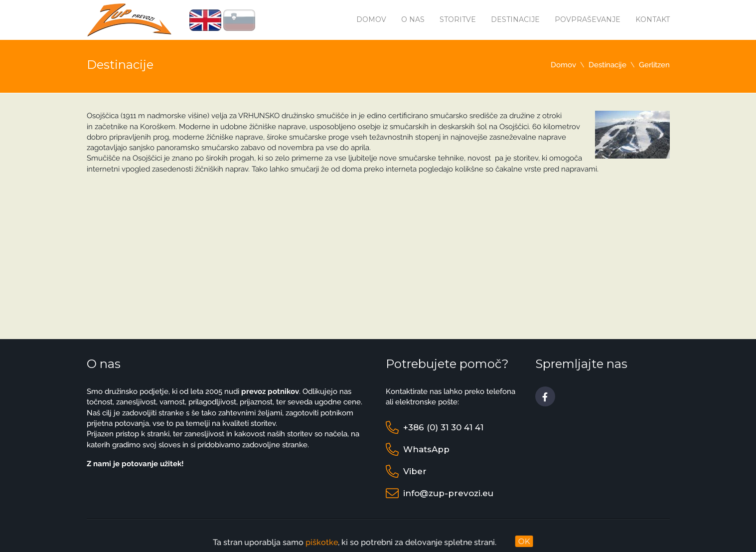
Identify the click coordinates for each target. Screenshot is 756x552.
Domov (371, 19)
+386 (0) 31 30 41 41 (443, 427)
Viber (415, 471)
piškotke (312, 542)
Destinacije (515, 19)
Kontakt (653, 19)
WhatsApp (426, 449)
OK (524, 541)
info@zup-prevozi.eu (448, 493)
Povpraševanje (588, 19)
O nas (413, 19)
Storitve (458, 19)
